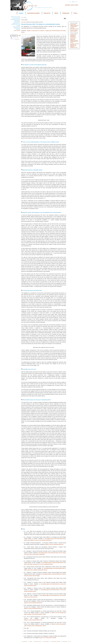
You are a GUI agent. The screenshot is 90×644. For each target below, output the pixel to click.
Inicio (22, 17)
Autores (72, 5)
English (70, 2)
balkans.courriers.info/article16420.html (54, 544)
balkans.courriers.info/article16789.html (33, 603)
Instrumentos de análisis (33, 13)
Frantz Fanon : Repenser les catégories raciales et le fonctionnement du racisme (74, 40)
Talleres (56, 13)
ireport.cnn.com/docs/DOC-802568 (48, 638)
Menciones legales (46, 642)
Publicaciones (66, 13)
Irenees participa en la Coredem (56, 642)
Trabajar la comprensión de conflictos (35, 31)
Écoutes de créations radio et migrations (74, 31)
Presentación (68, 5)
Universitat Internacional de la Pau (74, 28)
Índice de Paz (47, 13)
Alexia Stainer (24, 22)
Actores (75, 13)
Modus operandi (65, 642)
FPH (70, 642)
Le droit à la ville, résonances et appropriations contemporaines (73, 36)
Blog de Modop (74, 23)
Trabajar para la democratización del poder (55, 31)
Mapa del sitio (25, 642)
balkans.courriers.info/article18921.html (33, 620)
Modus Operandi (17, 31)
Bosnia (23, 32)
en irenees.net (16, 38)
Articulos (21, 13)
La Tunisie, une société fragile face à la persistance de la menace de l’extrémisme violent (74, 46)
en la (16, 39)
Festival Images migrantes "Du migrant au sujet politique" (74, 26)
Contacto (76, 5)
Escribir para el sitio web (38, 642)
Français (76, 2)
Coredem (17, 39)
